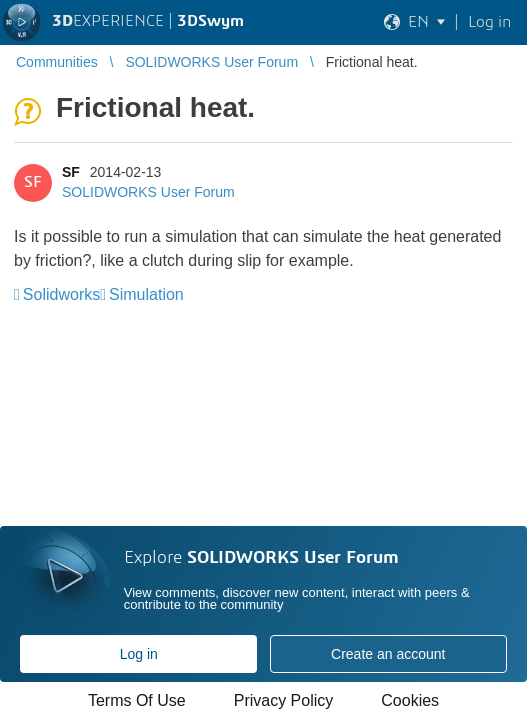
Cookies (410, 700)
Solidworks (61, 294)
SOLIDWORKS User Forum (148, 192)
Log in (139, 654)
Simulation (146, 294)
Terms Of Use (137, 700)
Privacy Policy (284, 700)
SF (71, 172)
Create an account (388, 654)
